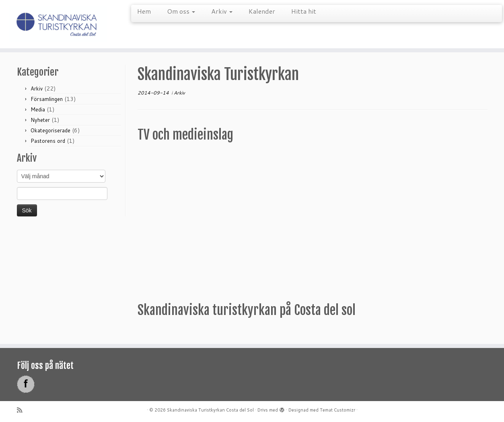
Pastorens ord (48, 141)
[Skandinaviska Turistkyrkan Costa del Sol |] (58, 24)
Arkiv (222, 11)
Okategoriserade (50, 130)
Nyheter (40, 120)
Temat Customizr (337, 410)
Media (38, 109)
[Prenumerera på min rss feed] (22, 410)
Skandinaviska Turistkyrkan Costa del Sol (210, 410)
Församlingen (47, 99)
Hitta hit (304, 11)
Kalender (262, 11)
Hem (144, 11)
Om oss (181, 11)
